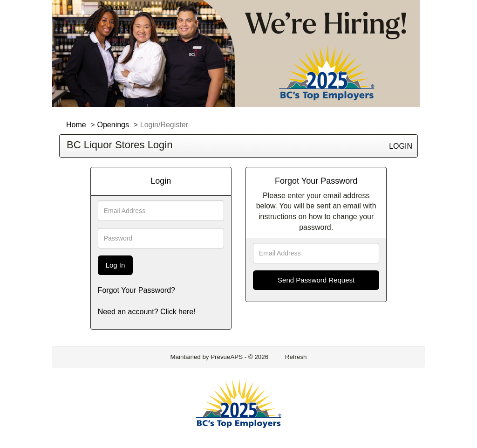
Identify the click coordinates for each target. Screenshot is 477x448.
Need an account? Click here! (147, 312)
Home (76, 125)
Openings (113, 125)
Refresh (296, 357)
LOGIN (401, 146)
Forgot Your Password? (136, 290)
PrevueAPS (227, 357)
